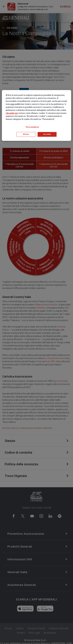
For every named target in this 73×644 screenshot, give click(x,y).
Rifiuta (26, 134)
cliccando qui (12, 113)
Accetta (47, 134)
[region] (37, 115)
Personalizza (32, 127)
